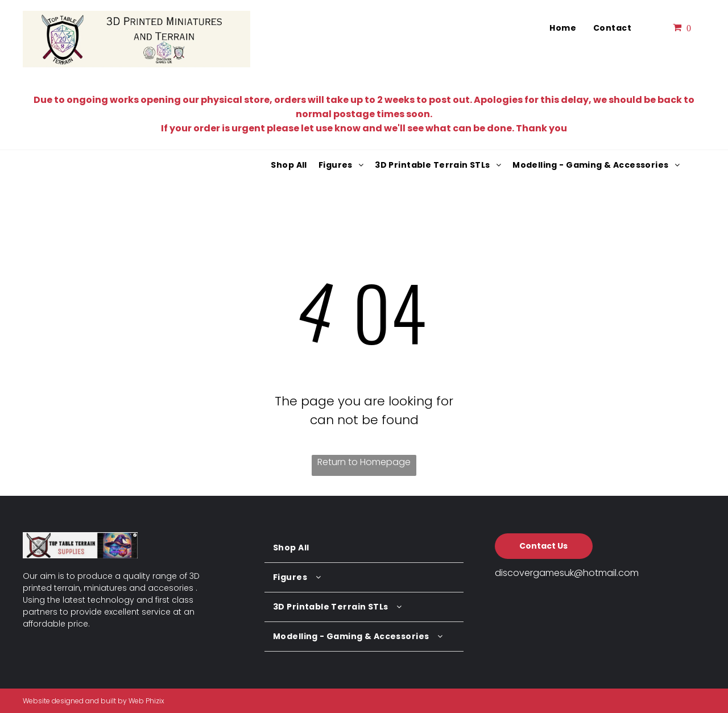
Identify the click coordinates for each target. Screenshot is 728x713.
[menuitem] (563, 28)
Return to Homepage (364, 462)
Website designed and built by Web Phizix (94, 701)
